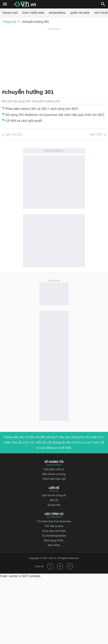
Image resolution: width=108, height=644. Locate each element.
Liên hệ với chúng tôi (54, 495)
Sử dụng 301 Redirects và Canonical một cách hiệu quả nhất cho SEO (55, 115)
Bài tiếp (96, 135)
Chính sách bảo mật (54, 479)
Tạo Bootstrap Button (54, 536)
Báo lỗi (54, 500)
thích (100, 437)
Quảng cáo (54, 505)
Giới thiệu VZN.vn (54, 469)
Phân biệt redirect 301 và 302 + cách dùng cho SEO (42, 109)
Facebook (79, 442)
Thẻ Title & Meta (54, 526)
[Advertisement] (55, 57)
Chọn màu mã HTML (54, 531)
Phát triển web (33, 13)
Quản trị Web (80, 13)
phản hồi (28, 442)
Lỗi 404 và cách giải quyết (24, 121)
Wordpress (57, 13)
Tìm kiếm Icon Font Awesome (54, 521)
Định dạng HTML (54, 540)
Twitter (95, 442)
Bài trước (14, 135)
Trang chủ (10, 13)
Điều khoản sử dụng (54, 474)
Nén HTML (54, 545)
